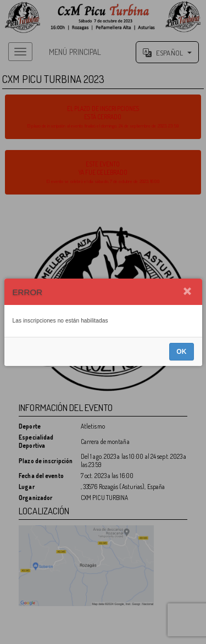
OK (181, 352)
